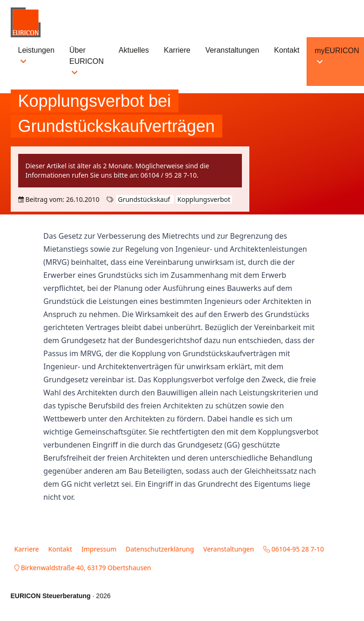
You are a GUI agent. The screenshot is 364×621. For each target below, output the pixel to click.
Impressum (99, 549)
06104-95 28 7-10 (294, 549)
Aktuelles (134, 50)
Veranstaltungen (232, 50)
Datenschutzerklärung (160, 549)
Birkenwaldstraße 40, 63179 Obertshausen (83, 568)
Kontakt (287, 50)
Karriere (177, 50)
